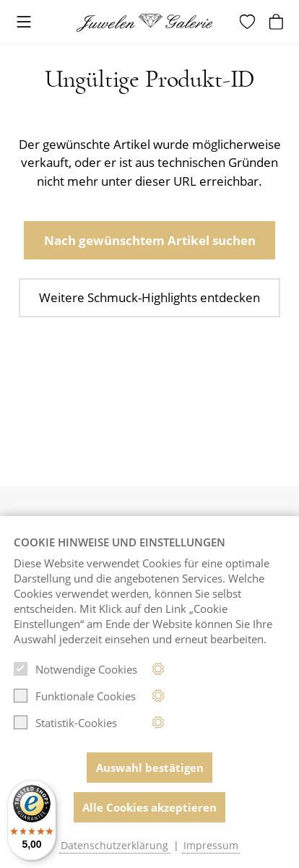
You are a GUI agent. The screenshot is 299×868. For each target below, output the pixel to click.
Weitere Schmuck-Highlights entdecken (149, 297)
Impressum (211, 846)
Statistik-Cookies (65, 723)
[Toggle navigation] (24, 23)
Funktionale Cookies (75, 696)
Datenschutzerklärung (114, 846)
